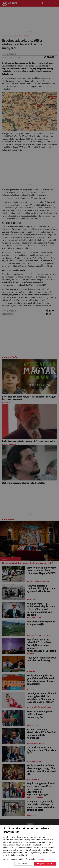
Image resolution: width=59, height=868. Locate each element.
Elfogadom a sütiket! (45, 864)
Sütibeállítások (23, 864)
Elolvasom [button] (40, 859)
